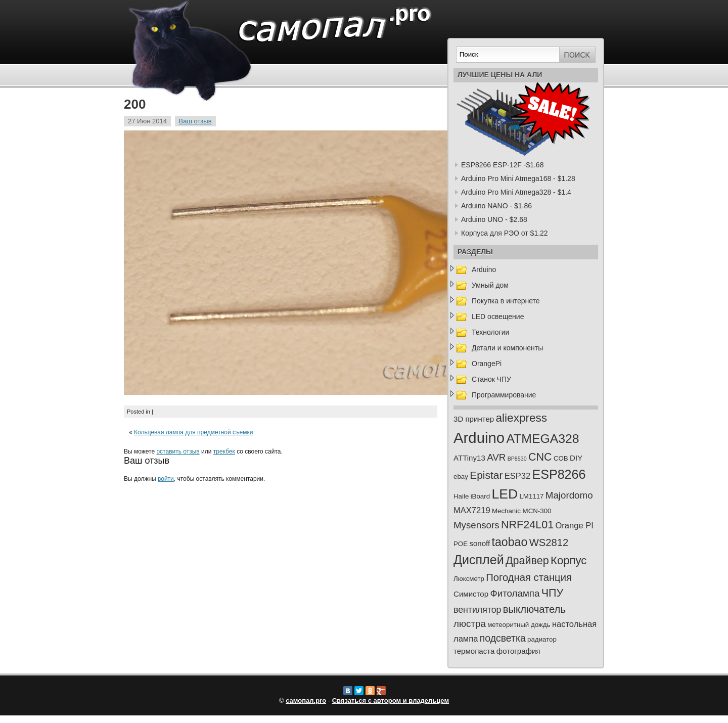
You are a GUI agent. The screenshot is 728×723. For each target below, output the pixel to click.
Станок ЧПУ (491, 379)
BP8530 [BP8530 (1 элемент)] (517, 459)
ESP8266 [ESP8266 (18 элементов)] (559, 474)
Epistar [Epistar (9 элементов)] (486, 475)
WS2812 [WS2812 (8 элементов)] (549, 543)
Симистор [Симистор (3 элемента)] (471, 594)
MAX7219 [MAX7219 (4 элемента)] (472, 510)
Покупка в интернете (506, 301)
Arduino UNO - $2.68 (494, 219)
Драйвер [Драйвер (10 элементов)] (527, 561)
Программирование (504, 395)
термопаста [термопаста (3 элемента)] (474, 651)
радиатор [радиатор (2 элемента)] (542, 639)
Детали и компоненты (507, 348)
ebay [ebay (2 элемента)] (461, 477)
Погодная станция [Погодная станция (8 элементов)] (529, 577)
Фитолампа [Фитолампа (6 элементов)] (515, 593)
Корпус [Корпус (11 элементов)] (568, 560)
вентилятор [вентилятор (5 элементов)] (477, 610)
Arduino (484, 269)
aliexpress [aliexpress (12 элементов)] (522, 418)
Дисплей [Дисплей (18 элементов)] (479, 560)
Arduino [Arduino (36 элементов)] (479, 438)
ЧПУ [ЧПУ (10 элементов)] (553, 593)
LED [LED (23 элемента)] (505, 494)
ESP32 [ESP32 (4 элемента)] (517, 476)
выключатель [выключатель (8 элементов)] (534, 609)
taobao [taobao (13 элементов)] (510, 542)
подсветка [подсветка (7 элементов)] (503, 638)
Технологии (490, 332)
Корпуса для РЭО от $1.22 (505, 233)
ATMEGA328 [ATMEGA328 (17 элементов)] (542, 439)
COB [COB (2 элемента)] (561, 458)
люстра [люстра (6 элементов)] (470, 624)
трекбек (224, 451)
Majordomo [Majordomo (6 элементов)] (569, 495)
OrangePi (487, 364)
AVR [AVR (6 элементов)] (496, 457)
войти (166, 479)
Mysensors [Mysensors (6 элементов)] (476, 525)
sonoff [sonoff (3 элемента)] (480, 543)
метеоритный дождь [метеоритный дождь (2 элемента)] (519, 625)
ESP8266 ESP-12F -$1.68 (502, 165)
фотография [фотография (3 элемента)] (518, 651)
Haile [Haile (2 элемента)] (461, 496)
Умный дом (490, 285)
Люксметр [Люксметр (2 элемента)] (469, 579)
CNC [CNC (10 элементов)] (540, 457)
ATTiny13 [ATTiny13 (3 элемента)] (469, 458)
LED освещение (498, 317)
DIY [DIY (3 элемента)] (576, 458)
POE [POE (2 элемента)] (461, 544)
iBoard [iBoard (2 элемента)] (480, 496)
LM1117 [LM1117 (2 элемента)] (531, 496)
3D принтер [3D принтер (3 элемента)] (474, 419)
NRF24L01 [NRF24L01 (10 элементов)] (527, 525)
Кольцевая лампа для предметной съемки (193, 432)
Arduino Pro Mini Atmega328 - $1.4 (516, 192)
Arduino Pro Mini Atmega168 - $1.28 (518, 178)
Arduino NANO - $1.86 (496, 206)
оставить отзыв (178, 451)
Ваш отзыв (195, 121)
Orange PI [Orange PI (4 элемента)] (574, 526)
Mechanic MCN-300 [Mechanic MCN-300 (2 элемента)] (522, 511)
